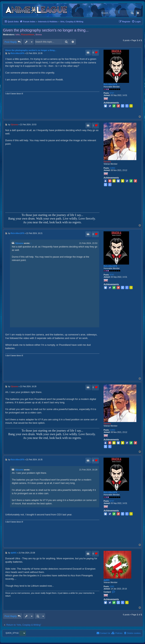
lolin (18, 34)
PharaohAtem (28, 34)
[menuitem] (136, 22)
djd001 (107, 580)
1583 (112, 587)
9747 (112, 93)
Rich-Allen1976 (110, 84)
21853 (113, 168)
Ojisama (107, 162)
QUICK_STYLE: (16, 633)
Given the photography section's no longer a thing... (46, 30)
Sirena (39, 34)
